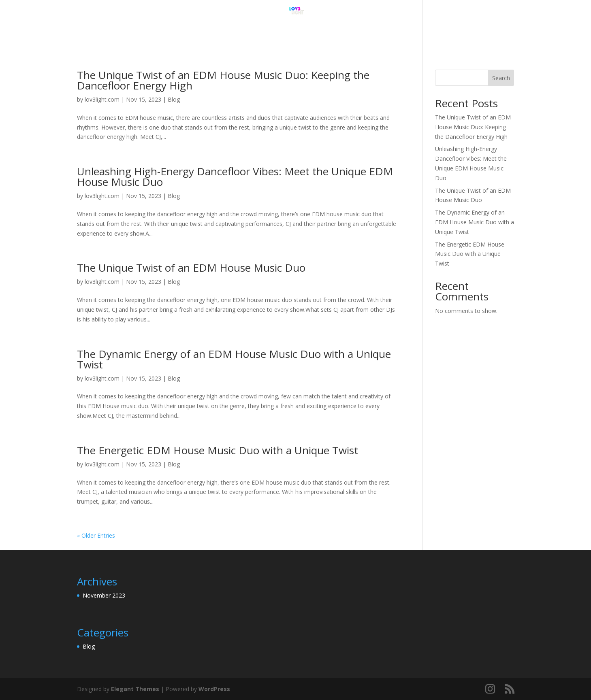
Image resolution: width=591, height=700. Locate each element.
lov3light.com (102, 99)
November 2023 (104, 595)
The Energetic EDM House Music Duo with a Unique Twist (218, 450)
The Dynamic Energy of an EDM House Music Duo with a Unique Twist (234, 359)
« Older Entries (96, 535)
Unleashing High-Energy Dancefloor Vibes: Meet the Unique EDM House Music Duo (235, 177)
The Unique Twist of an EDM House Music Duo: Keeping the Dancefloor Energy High (223, 80)
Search (501, 78)
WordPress (214, 689)
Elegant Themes (135, 689)
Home (467, 11)
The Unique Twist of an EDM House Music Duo (191, 268)
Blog (492, 11)
